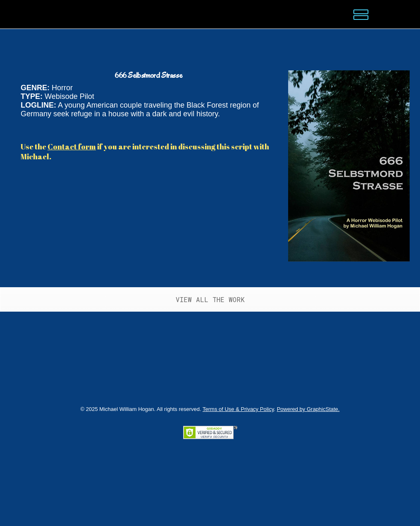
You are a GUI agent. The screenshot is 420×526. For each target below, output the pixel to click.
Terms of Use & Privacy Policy (238, 409)
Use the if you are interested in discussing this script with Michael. (145, 151)
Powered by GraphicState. (308, 409)
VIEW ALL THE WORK (210, 299)
